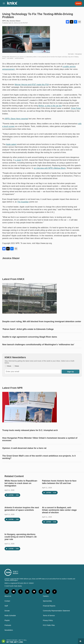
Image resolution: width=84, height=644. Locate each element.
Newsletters (9, 630)
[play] (3, 641)
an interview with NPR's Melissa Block (50, 168)
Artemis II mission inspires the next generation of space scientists (22, 509)
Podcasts (8, 625)
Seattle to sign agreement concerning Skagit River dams (30, 337)
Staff (6, 606)
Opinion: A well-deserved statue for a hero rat (24, 448)
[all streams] (81, 641)
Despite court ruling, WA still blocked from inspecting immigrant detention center (42, 321)
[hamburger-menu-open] (4, 3)
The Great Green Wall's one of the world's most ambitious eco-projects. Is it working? (39, 457)
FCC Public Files (49, 625)
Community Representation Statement (56, 611)
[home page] (12, 4)
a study (18, 160)
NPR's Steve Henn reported (16, 119)
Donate (78, 3)
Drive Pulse (76, 108)
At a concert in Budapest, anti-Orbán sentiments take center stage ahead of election (59, 510)
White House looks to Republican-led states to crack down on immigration (21, 483)
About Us (8, 596)
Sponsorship (47, 601)
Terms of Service (49, 616)
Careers (46, 596)
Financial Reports (49, 606)
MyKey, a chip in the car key (50, 106)
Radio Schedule (10, 616)
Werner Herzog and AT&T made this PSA (32, 85)
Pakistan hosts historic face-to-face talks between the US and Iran (59, 482)
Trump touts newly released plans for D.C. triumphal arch (30, 430)
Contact (7, 601)
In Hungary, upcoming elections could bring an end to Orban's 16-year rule (21, 537)
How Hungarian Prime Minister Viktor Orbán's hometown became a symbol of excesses (40, 439)
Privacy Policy (48, 620)
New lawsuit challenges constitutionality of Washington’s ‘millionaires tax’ (38, 345)
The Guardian (23, 202)
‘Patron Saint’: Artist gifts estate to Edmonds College (28, 329)
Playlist (7, 620)
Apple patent (11, 144)
